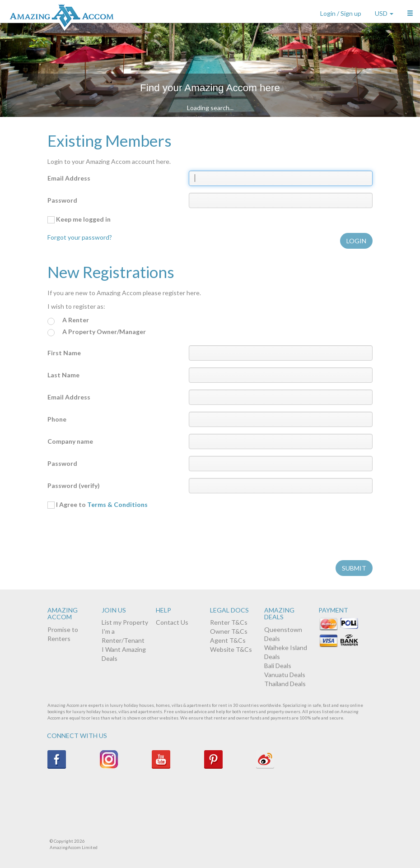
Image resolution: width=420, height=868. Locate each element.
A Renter (68, 320)
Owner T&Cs (229, 631)
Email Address (69, 178)
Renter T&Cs (229, 622)
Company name (70, 441)
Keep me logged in (79, 219)
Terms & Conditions (117, 504)
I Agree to (98, 505)
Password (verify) (74, 485)
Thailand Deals (285, 684)
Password (62, 200)
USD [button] (384, 13)
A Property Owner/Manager (97, 332)
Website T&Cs (231, 649)
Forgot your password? (80, 237)
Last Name (63, 375)
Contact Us (172, 622)
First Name (64, 353)
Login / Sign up (341, 13)
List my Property (125, 622)
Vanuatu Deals (285, 675)
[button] (410, 11)
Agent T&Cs (228, 640)
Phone (57, 419)
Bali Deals (278, 666)
